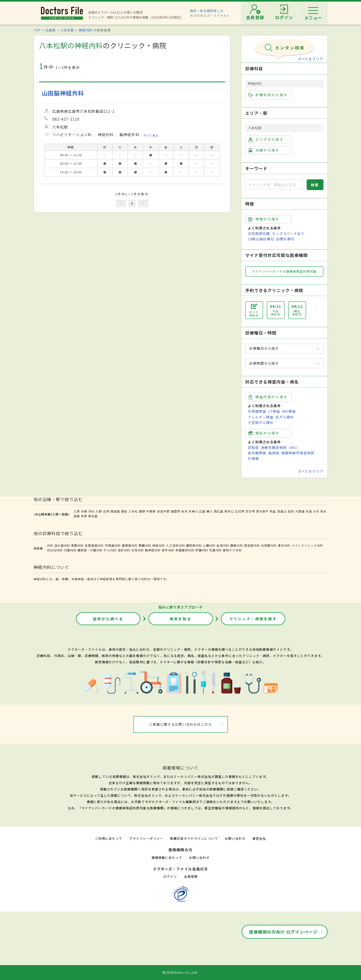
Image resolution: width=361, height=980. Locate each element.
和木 (323, 511)
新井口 (229, 511)
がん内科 (110, 550)
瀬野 (142, 511)
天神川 (193, 511)
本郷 (84, 511)
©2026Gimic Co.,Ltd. (181, 972)
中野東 (151, 511)
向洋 (184, 511)
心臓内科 (209, 545)
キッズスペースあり (288, 233)
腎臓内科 (145, 545)
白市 (106, 511)
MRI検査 (289, 411)
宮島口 (282, 511)
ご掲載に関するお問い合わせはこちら (180, 724)
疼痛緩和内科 (185, 550)
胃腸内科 (77, 545)
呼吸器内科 (113, 545)
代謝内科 (70, 550)
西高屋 (115, 511)
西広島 (219, 511)
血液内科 (223, 545)
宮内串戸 (262, 511)
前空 (291, 511)
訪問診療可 (285, 239)
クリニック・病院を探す (253, 619)
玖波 (309, 511)
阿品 (273, 511)
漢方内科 (284, 545)
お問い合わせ (235, 838)
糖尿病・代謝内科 (90, 550)
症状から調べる (108, 619)
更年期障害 (257, 453)
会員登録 (191, 876)
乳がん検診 (285, 417)
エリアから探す (266, 139)
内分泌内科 (55, 550)
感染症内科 (252, 545)
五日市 (240, 511)
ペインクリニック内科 (307, 545)
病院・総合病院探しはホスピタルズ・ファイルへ (210, 13)
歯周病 (274, 453)
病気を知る (180, 619)
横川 (210, 511)
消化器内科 (62, 545)
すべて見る (151, 135)
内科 (50, 545)
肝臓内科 (202, 550)
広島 (202, 511)
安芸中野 (163, 511)
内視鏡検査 (257, 411)
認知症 (253, 447)
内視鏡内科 (269, 545)
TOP (37, 30)
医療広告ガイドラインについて (194, 838)
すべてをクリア (311, 59)
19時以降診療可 (261, 239)
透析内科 (124, 550)
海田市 (175, 511)
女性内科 (138, 550)
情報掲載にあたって (167, 857)
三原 (77, 511)
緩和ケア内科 (232, 550)
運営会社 (259, 838)
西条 (124, 511)
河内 (91, 511)
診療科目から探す (268, 95)
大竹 (316, 511)
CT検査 (274, 411)
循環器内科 (130, 545)
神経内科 (86, 30)
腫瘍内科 (237, 545)
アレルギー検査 (261, 417)
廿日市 (250, 511)
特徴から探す (264, 219)
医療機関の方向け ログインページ (283, 932)
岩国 (77, 516)
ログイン (170, 876)
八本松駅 (67, 30)
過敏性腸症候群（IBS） (280, 447)
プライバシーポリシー (146, 838)
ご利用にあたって (109, 838)
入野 (99, 511)
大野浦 (300, 511)
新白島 (93, 516)
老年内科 (168, 550)
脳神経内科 (153, 550)
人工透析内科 (175, 545)
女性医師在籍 (259, 233)
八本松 (133, 511)
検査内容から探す (268, 397)
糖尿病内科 (194, 545)
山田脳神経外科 (63, 93)
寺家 (84, 516)
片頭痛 (253, 458)
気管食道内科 (94, 545)
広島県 (51, 30)
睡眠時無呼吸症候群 (298, 453)
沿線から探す (264, 150)
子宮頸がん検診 (261, 422)
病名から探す (264, 433)
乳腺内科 (216, 550)
